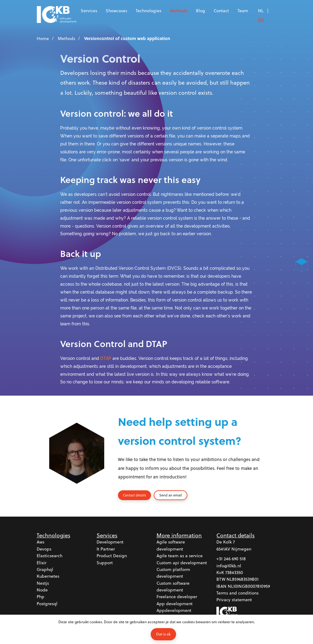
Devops (44, 550)
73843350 (234, 574)
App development (175, 605)
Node (42, 591)
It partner (106, 550)
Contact (221, 11)
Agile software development (171, 546)
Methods (179, 11)
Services (89, 11)
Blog (201, 11)
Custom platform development (173, 574)
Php (41, 598)
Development (110, 543)
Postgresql (47, 605)
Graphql (45, 571)
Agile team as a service (180, 557)
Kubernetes (48, 577)
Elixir (42, 564)
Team (243, 11)
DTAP (106, 358)
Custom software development (173, 588)
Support (105, 564)
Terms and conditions (238, 594)
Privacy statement (234, 601)
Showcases (116, 11)
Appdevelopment (174, 611)
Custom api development (182, 564)
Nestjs (43, 584)
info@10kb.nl (229, 567)
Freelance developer (177, 598)
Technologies (149, 11)
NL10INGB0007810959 (249, 587)
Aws (41, 543)
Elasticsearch (50, 557)
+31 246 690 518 (231, 560)
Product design (112, 557)
